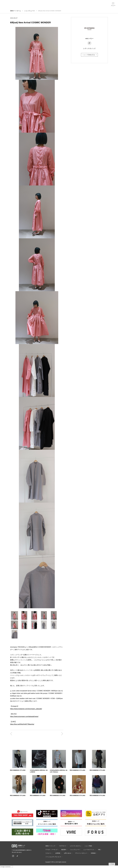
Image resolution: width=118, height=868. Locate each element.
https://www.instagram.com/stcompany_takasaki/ (26, 709)
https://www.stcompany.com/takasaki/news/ (24, 716)
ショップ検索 (30, 6)
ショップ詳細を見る (89, 55)
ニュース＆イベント (49, 6)
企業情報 (58, 853)
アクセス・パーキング (36, 6)
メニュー (113, 6)
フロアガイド (24, 6)
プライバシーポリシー (81, 853)
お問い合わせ (68, 853)
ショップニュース (29, 11)
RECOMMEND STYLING (18, 770)
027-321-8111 (19, 852)
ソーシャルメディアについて (53, 857)
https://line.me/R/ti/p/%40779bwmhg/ (22, 724)
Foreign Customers (6, 867)
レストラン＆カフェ (75, 846)
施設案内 (42, 6)
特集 (99, 850)
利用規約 (93, 853)
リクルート (48, 853)
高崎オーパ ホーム (15, 11)
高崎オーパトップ (50, 846)
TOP (113, 864)
